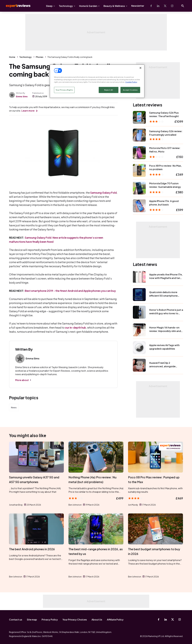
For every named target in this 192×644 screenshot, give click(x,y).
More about (22, 380)
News (14, 407)
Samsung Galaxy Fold (103, 193)
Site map (32, 620)
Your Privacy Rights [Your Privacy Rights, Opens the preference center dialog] (64, 90)
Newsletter (138, 6)
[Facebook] (151, 6)
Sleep (49, 6)
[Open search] (183, 6)
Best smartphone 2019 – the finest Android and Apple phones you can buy (70, 291)
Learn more (28, 111)
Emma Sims (22, 97)
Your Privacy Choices (75, 620)
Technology (66, 6)
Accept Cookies (130, 90)
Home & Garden (88, 6)
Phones (39, 57)
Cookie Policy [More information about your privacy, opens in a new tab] (131, 82)
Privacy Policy (50, 620)
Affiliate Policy (115, 620)
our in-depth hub (75, 327)
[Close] (140, 68)
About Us (97, 620)
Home (12, 57)
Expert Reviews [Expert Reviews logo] (16, 6)
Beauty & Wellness (114, 6)
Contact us (16, 620)
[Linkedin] (158, 6)
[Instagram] (172, 6)
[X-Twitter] (165, 6)
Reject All (109, 90)
